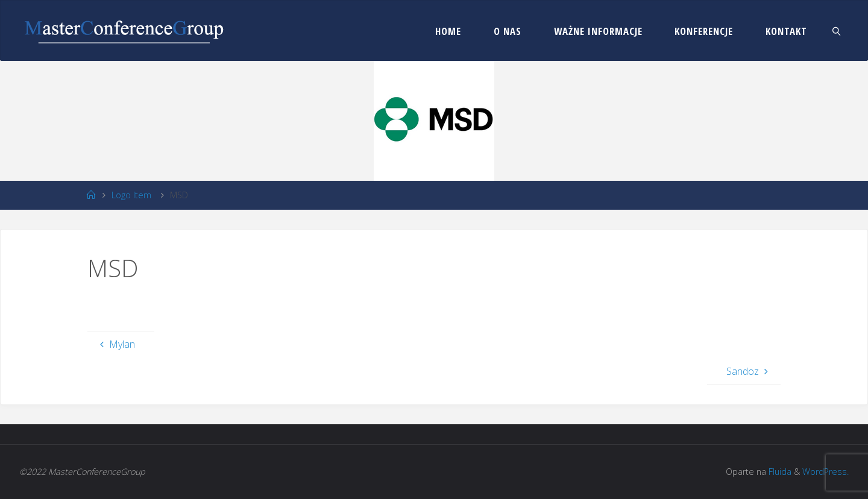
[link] (837, 31)
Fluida (779, 472)
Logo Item (131, 195)
